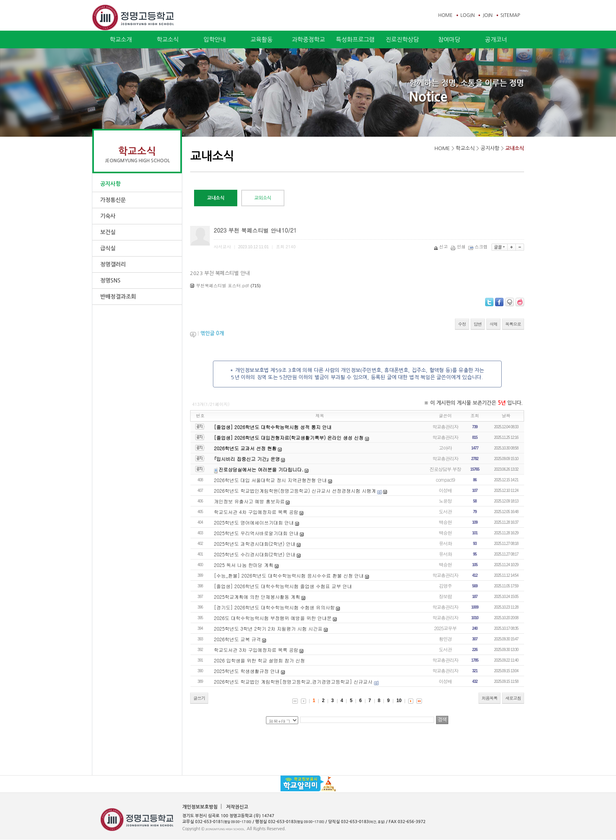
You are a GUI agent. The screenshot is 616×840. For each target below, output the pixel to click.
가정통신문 (113, 200)
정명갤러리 (113, 264)
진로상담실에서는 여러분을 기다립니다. (261, 469)
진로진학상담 (402, 39)
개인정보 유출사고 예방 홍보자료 (249, 501)
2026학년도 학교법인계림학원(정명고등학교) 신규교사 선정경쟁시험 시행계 (295, 491)
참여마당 (449, 39)
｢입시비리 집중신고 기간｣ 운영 (247, 459)
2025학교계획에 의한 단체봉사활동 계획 (257, 597)
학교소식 (168, 39)
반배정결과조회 (118, 297)
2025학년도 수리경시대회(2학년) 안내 (255, 554)
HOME (445, 15)
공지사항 (110, 184)
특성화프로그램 (355, 39)
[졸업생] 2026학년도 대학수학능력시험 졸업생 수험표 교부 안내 (283, 586)
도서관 (445, 511)
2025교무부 (445, 628)
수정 (462, 324)
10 (399, 701)
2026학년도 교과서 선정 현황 (246, 448)
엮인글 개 (212, 333)
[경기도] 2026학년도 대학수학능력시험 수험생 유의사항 (275, 607)
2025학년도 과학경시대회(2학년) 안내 (255, 544)
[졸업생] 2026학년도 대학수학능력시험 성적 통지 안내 (273, 427)
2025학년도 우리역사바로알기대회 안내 (257, 533)
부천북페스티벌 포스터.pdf (223, 285)
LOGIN (467, 15)
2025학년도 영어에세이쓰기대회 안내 (254, 522)
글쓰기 (199, 698)
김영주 (445, 586)
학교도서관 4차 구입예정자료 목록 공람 (256, 512)
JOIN (487, 15)
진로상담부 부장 (445, 469)
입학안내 (214, 39)
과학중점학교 (309, 39)
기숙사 (108, 216)
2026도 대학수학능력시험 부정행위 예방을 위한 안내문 (273, 618)
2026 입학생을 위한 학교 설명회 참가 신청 (260, 660)
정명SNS (110, 281)
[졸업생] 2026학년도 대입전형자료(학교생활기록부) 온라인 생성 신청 (290, 437)
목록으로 (513, 324)
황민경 (445, 639)
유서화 (445, 543)
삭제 (493, 324)
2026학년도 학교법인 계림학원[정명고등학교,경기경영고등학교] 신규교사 (294, 681)
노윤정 (445, 501)
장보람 (445, 596)
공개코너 (496, 39)
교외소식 (263, 198)
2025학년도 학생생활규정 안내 (247, 671)
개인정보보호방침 (200, 807)
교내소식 (515, 148)
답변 (478, 324)
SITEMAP (510, 15)
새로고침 (513, 698)
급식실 (108, 248)
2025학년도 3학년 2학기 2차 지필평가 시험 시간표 (268, 628)
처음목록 (489, 698)
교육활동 (261, 39)
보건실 (108, 232)
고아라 (445, 448)
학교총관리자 (445, 426)
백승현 (445, 522)
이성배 (445, 490)
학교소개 (121, 39)
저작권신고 (237, 807)
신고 (441, 247)
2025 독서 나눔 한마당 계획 (244, 565)
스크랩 (478, 247)
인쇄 (459, 247)
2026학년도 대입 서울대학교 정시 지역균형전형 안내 (271, 480)
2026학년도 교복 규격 (238, 639)
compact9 (445, 480)
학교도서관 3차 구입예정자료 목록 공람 (256, 650)
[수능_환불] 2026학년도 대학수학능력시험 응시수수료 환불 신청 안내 (289, 575)
